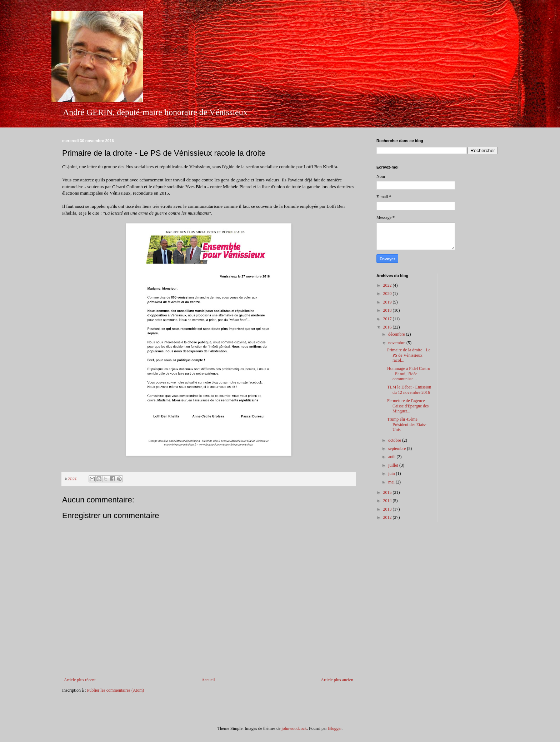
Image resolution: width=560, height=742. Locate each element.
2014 (388, 501)
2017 (388, 319)
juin (392, 473)
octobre (395, 440)
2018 (388, 310)
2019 (388, 302)
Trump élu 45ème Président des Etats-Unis (407, 424)
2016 (388, 327)
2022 (388, 285)
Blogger (335, 728)
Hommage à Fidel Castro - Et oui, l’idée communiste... (409, 374)
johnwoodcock (294, 728)
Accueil (208, 680)
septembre (397, 448)
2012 (388, 517)
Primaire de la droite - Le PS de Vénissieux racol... (409, 355)
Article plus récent (80, 680)
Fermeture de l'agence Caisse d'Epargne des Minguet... (408, 406)
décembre (397, 334)
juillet (394, 465)
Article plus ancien (337, 680)
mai (392, 482)
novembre (397, 343)
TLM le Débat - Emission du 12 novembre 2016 (409, 390)
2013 (388, 509)
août (392, 457)
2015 (388, 492)
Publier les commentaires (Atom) (116, 690)
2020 (388, 294)
